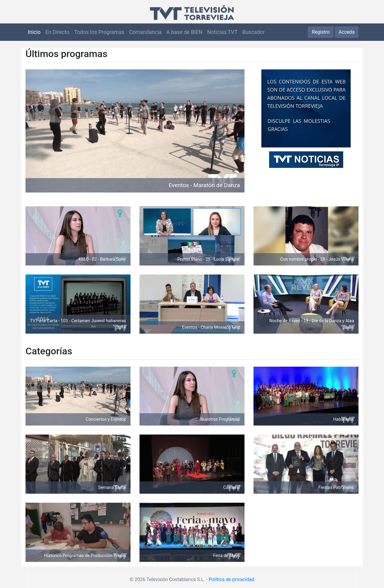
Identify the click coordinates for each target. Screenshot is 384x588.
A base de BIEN (184, 32)
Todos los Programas (99, 32)
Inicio (34, 32)
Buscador (253, 32)
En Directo (57, 32)
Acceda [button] (347, 32)
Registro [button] (321, 32)
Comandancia (145, 32)
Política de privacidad (232, 579)
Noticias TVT (222, 32)
